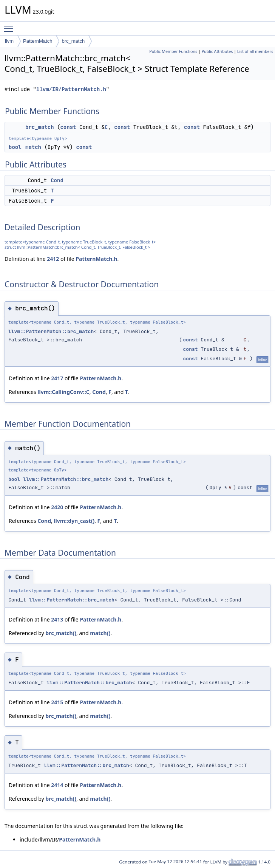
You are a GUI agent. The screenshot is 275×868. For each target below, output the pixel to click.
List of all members (255, 51)
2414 (57, 785)
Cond (57, 180)
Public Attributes (217, 51)
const (68, 127)
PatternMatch (38, 41)
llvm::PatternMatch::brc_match (51, 331)
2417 (57, 378)
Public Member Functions (173, 51)
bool (15, 147)
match (33, 147)
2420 (57, 507)
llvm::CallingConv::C (63, 392)
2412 (53, 259)
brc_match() (61, 633)
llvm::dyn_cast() (74, 521)
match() (100, 633)
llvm (9, 41)
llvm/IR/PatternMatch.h (71, 89)
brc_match (73, 41)
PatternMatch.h (96, 259)
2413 (57, 619)
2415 (57, 702)
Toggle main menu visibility (10, 25)
